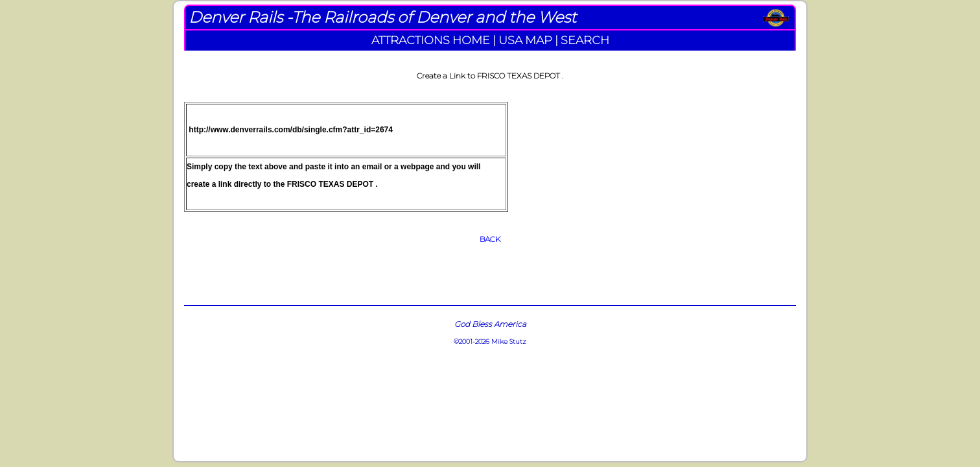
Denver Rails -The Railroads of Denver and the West (382, 17)
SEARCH (585, 40)
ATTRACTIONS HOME (431, 40)
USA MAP (525, 40)
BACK (490, 239)
